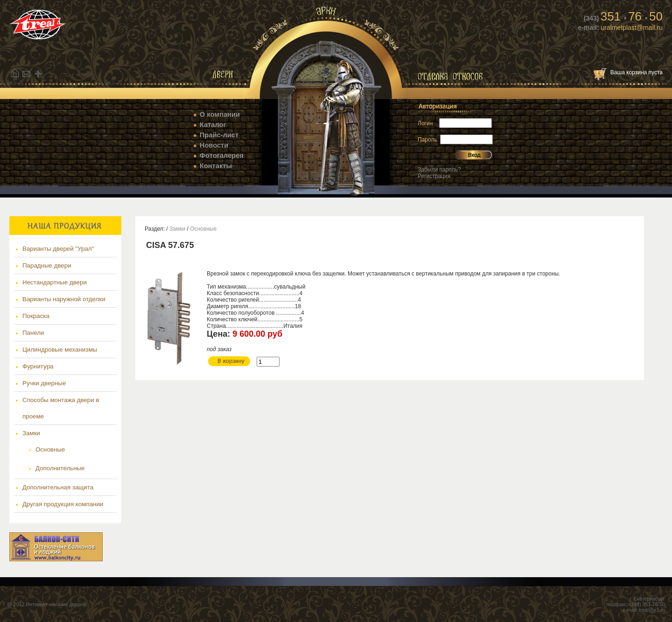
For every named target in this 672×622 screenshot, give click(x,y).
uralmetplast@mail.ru (631, 28)
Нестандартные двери (55, 282)
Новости (214, 145)
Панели (33, 333)
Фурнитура (38, 366)
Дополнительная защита (58, 487)
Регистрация (434, 176)
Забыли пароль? (439, 170)
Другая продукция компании (63, 504)
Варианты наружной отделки (64, 299)
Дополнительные (60, 468)
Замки (31, 433)
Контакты (216, 166)
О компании (220, 114)
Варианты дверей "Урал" (58, 249)
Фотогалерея (222, 155)
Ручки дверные (44, 383)
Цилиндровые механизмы (60, 350)
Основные (50, 449)
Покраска (36, 316)
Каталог (213, 125)
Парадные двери (47, 265)
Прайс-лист (219, 135)
